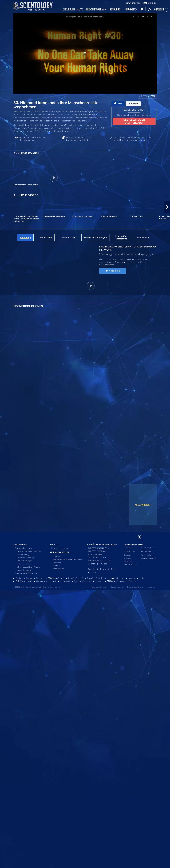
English (19, 578)
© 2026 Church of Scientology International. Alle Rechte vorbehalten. (37, 587)
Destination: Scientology (25, 558)
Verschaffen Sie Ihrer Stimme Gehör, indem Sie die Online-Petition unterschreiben (132, 139)
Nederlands (42, 581)
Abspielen (113, 271)
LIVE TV (54, 545)
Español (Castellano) (96, 578)
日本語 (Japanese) (24, 581)
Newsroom (57, 562)
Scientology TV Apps (98, 564)
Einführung (57, 556)
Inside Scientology (23, 555)
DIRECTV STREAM (97, 551)
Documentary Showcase (26, 573)
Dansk (29, 578)
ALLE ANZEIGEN (143, 505)
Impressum (151, 587)
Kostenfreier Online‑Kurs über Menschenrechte (33, 139)
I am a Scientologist (24, 570)
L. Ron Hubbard (129, 551)
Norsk (54, 581)
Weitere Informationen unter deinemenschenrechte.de (79, 139)
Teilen (118, 104)
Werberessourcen (59, 569)
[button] (167, 207)
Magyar (132, 578)
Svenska (99, 581)
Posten (133, 104)
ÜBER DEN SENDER (60, 552)
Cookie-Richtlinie (117, 587)
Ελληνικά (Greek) (56, 578)
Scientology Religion (149, 558)
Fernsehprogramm (60, 548)
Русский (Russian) (83, 581)
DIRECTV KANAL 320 (98, 548)
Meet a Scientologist (24, 561)
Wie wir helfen (147, 555)
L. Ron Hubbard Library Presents (28, 567)
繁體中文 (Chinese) (116, 581)
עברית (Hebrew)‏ (117, 578)
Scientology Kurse (148, 548)
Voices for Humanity (24, 564)
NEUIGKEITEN (131, 9)
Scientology (128, 548)
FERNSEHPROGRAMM (96, 9)
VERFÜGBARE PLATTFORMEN (102, 545)
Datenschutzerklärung (135, 587)
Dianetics (127, 555)
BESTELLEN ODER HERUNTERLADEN (134, 121)
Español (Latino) (76, 578)
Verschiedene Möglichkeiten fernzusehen (68, 559)
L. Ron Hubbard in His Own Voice (29, 551)
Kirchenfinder (146, 551)
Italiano (143, 578)
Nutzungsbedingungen (99, 587)
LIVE (81, 9)
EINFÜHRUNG (69, 9)
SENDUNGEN (116, 9)
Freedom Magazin (130, 564)
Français (133, 581)
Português (65, 581)
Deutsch (40, 578)
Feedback (56, 565)
